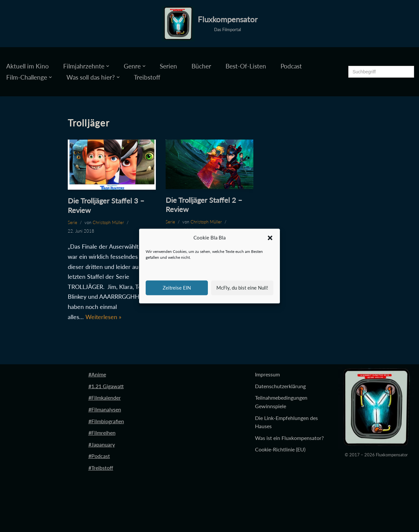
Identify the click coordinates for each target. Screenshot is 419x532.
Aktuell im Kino (27, 66)
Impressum (267, 374)
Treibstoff (147, 77)
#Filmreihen (102, 433)
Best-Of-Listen (246, 66)
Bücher (201, 66)
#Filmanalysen (105, 409)
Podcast (291, 66)
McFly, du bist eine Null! (242, 288)
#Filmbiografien (106, 421)
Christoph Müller (108, 222)
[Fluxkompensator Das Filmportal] (210, 24)
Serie (73, 222)
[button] (270, 238)
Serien (168, 66)
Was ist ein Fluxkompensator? (289, 438)
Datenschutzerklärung (280, 386)
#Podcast (99, 456)
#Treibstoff (101, 468)
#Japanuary (102, 444)
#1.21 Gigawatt (106, 386)
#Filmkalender (105, 398)
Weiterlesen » (103, 317)
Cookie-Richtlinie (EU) (280, 449)
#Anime (97, 374)
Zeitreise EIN (177, 288)
